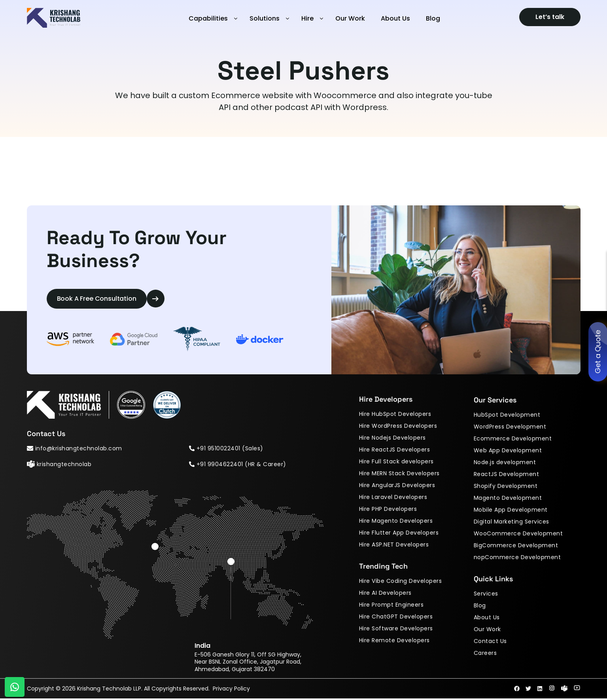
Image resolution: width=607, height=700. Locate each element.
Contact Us (490, 642)
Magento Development (508, 499)
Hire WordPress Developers (398, 427)
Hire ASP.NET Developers (394, 546)
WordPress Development (510, 428)
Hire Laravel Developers (393, 498)
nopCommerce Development (517, 558)
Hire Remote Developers (394, 641)
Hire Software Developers (396, 630)
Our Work (350, 18)
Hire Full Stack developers (396, 463)
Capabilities (208, 18)
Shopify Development (506, 487)
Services (486, 595)
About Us (395, 18)
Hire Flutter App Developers (399, 534)
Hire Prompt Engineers (391, 606)
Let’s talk (550, 17)
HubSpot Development (507, 416)
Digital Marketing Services (512, 523)
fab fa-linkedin (540, 690)
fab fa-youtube (577, 689)
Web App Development (508, 451)
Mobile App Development (511, 511)
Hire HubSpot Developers (395, 415)
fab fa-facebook (517, 690)
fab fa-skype (564, 690)
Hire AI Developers (385, 594)
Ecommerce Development (513, 440)
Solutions (265, 18)
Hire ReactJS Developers (395, 451)
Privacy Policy (234, 690)
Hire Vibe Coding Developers (401, 582)
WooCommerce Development (518, 535)
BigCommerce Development (516, 546)
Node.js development (505, 463)
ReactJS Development (507, 475)
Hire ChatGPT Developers (396, 618)
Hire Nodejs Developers (392, 439)
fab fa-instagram (552, 690)
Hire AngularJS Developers (397, 486)
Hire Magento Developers (396, 522)
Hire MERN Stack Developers (399, 474)
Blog (433, 18)
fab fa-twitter (528, 690)
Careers (485, 654)
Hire (307, 18)
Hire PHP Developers (388, 510)
